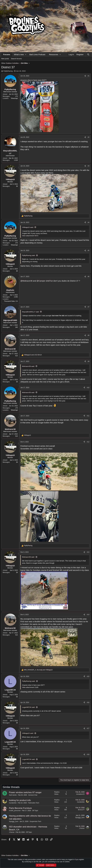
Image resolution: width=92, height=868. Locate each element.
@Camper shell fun (45, 281)
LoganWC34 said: (29, 707)
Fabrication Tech (34, 803)
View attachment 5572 (30, 236)
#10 (88, 388)
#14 (88, 615)
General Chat (33, 795)
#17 (88, 728)
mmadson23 (80, 794)
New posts (5, 59)
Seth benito (13, 795)
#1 (89, 76)
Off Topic (35, 811)
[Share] (85, 76)
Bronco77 (81, 810)
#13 (88, 552)
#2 (89, 137)
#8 (89, 335)
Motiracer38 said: (28, 366)
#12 (88, 442)
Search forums (16, 59)
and (33, 355)
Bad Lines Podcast (37, 54)
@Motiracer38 (26, 281)
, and (38, 670)
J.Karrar (12, 832)
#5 (89, 251)
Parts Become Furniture (20, 808)
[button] (26, 54)
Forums (7, 54)
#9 (89, 361)
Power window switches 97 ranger (25, 792)
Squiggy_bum (14, 821)
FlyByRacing (8, 71)
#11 (88, 416)
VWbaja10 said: (28, 227)
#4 (89, 222)
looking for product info (20, 800)
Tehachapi (14, 98)
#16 (88, 702)
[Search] (88, 54)
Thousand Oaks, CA (11, 301)
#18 (88, 754)
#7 (89, 307)
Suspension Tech (35, 821)
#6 (89, 277)
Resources (54, 54)
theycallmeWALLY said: (31, 312)
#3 (89, 166)
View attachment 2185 (30, 687)
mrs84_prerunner (15, 811)
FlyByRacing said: (29, 255)
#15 (88, 676)
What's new (19, 54)
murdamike (13, 803)
